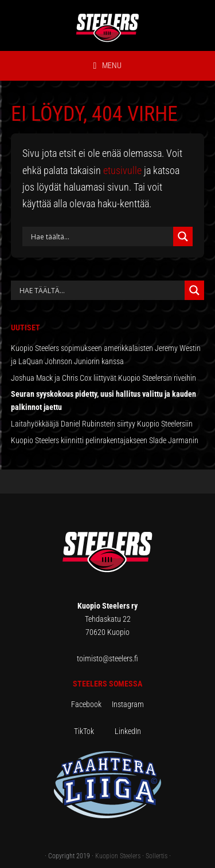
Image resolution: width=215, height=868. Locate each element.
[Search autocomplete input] (101, 290)
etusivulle (122, 170)
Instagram (128, 704)
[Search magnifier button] (183, 236)
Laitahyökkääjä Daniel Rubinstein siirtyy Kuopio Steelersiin (102, 424)
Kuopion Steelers (118, 856)
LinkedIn (128, 731)
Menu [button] (112, 65)
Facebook (91, 704)
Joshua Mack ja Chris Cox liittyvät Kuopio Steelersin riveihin (103, 378)
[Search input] (101, 236)
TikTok (93, 731)
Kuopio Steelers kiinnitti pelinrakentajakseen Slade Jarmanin (105, 440)
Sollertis (157, 856)
